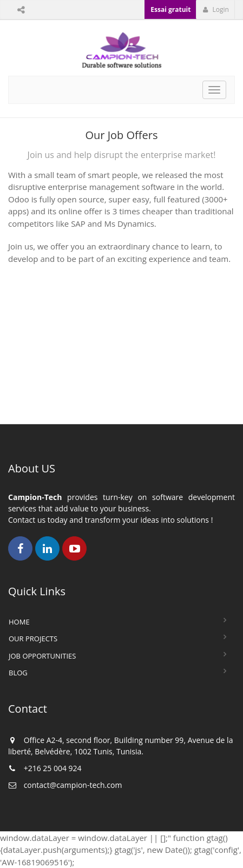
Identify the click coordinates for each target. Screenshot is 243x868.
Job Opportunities (42, 656)
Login (216, 9)
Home (19, 622)
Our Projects (33, 639)
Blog (18, 673)
